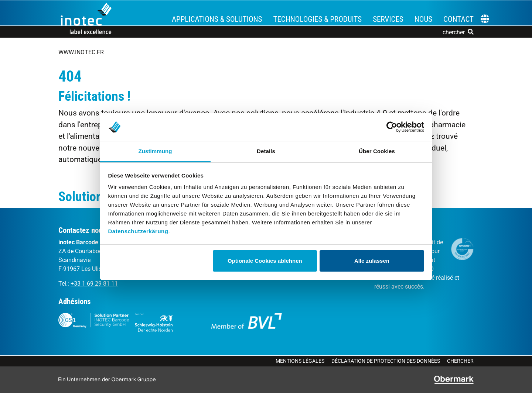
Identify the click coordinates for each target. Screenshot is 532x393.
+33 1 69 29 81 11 (94, 284)
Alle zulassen (372, 261)
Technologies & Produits (317, 19)
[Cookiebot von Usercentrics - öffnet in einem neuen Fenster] (392, 127)
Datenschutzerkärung (138, 231)
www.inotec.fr (81, 52)
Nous (423, 19)
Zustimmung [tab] (155, 151)
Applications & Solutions (217, 19)
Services (388, 19)
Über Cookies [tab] (377, 151)
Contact (458, 19)
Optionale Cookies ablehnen (265, 261)
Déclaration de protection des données (386, 361)
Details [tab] (266, 151)
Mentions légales (300, 361)
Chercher (460, 361)
